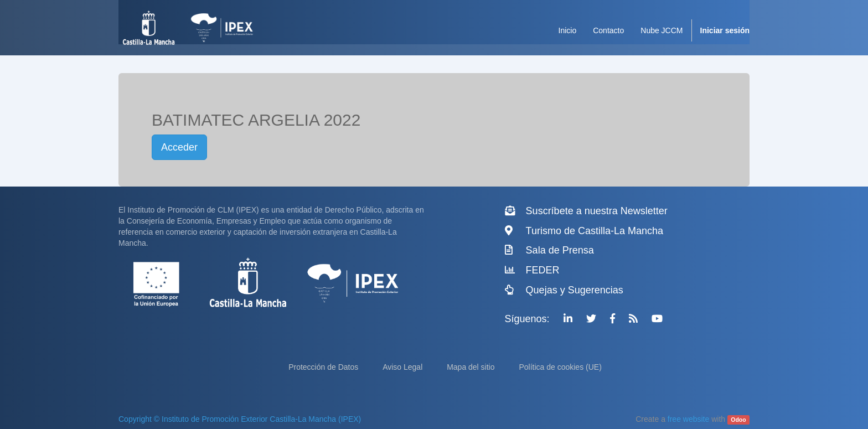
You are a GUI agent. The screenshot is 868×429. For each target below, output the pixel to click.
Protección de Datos (324, 367)
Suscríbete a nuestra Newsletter (597, 211)
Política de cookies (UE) (560, 367)
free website (688, 419)
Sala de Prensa (560, 250)
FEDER (543, 270)
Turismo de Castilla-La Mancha (595, 231)
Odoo (738, 420)
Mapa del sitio (472, 367)
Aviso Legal (404, 367)
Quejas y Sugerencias (575, 290)
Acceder (179, 147)
